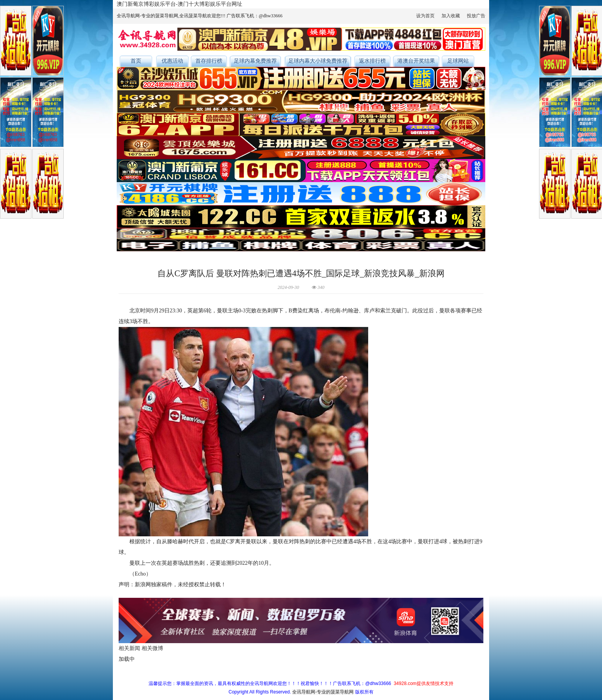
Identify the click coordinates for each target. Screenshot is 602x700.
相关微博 (152, 648)
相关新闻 (129, 648)
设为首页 (425, 16)
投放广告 (476, 16)
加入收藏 (451, 16)
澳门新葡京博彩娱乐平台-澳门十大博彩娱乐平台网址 (179, 4)
